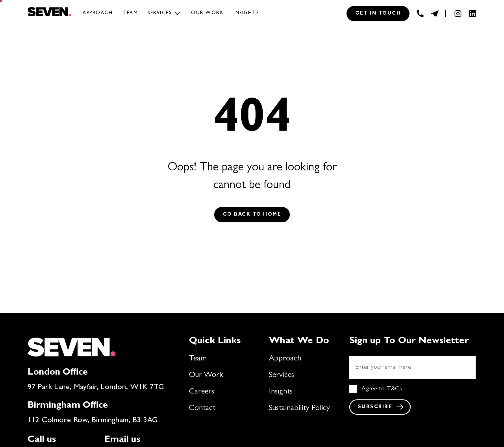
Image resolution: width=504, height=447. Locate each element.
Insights (246, 13)
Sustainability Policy (299, 408)
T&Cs (394, 389)
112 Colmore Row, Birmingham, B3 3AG (93, 421)
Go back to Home (252, 215)
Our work (207, 13)
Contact (202, 408)
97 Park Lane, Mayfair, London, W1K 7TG (96, 388)
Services (159, 13)
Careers (202, 392)
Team (130, 13)
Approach (98, 13)
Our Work (206, 375)
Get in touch (378, 14)
